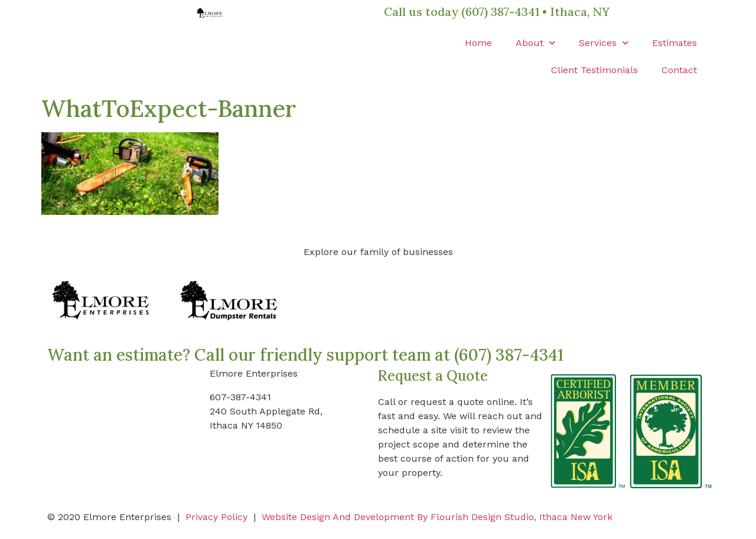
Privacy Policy (216, 517)
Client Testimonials (594, 70)
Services (604, 43)
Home (478, 43)
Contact (679, 70)
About (535, 43)
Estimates (674, 43)
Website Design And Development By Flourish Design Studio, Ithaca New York (437, 517)
